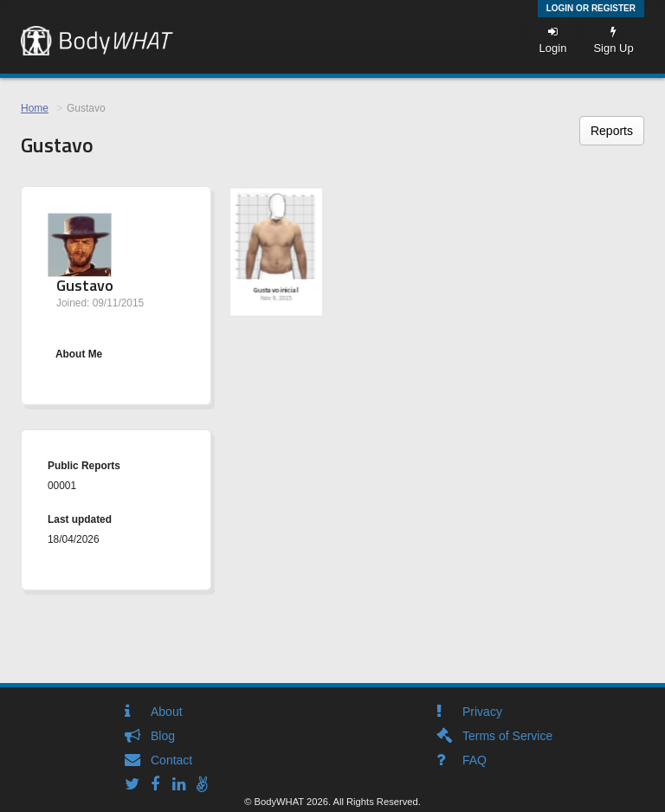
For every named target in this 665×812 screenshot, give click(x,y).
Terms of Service (507, 736)
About (167, 712)
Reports (612, 131)
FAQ (475, 760)
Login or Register (591, 8)
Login (553, 40)
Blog (163, 736)
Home (35, 108)
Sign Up (613, 40)
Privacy (482, 712)
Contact (171, 760)
